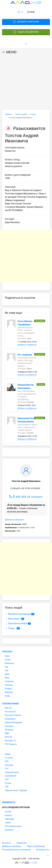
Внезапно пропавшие (18, 614)
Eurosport (9, 726)
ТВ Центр (9, 730)
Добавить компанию (26, 22)
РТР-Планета (11, 744)
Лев (7, 670)
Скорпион (9, 681)
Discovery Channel (13, 715)
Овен (7, 656)
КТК (7, 761)
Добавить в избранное (27, 345)
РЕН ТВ (8, 708)
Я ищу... (10, 628)
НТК (7, 779)
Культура (9, 765)
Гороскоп (7, 652)
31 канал (9, 758)
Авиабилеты (9, 802)
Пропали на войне (16, 623)
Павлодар (9, 819)
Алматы (9, 815)
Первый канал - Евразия (16, 790)
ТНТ (7, 769)
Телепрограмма (11, 704)
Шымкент (9, 830)
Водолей (9, 692)
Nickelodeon (10, 719)
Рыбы (7, 696)
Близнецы (9, 663)
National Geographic (14, 722)
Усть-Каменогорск (13, 826)
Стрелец (9, 685)
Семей (8, 823)
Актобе (8, 812)
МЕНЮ (9, 52)
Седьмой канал (12, 772)
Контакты (7, 843)
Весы (7, 678)
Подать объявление (26, 32)
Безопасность (43, 850)
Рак (7, 667)
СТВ (7, 787)
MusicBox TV (11, 741)
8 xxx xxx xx (26, 497)
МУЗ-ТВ (8, 737)
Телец (8, 660)
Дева (7, 674)
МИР (7, 733)
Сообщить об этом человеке (25, 488)
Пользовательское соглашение (16, 850)
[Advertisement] (26, 82)
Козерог (9, 689)
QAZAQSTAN (10, 776)
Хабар (8, 754)
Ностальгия (10, 712)
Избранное (22, 843)
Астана (8, 783)
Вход (30, 12)
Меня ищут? (13, 619)
